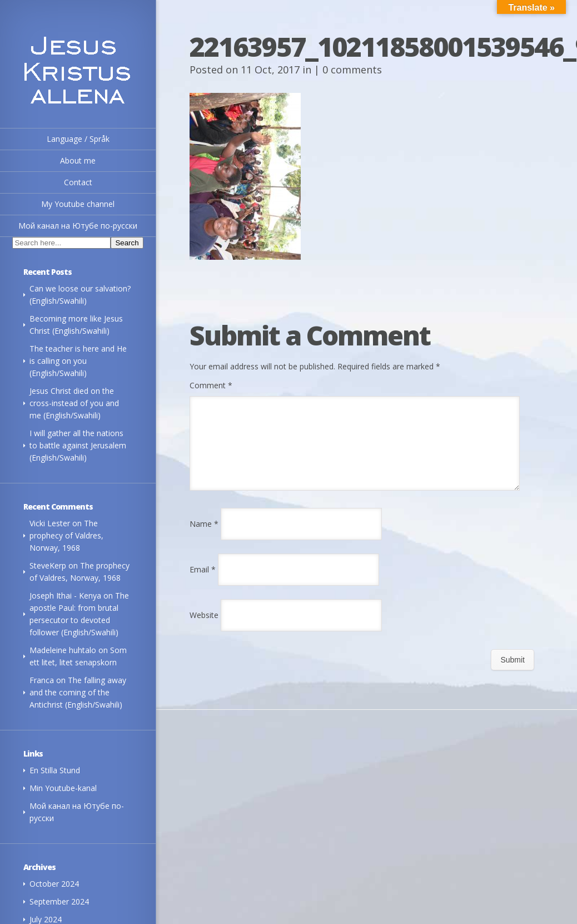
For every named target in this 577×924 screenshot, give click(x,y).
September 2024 (59, 901)
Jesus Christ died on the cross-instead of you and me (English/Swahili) (74, 403)
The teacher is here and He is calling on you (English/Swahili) (78, 361)
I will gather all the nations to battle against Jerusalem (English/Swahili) (78, 445)
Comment (211, 385)
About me (78, 160)
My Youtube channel (78, 204)
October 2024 (54, 884)
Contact (78, 182)
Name (204, 537)
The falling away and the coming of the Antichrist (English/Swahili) (78, 692)
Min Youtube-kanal (63, 788)
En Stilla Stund (55, 770)
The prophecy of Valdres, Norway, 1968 (66, 535)
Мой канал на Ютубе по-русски (78, 226)
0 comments (352, 70)
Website (204, 628)
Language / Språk (78, 139)
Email (203, 583)
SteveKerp (48, 565)
